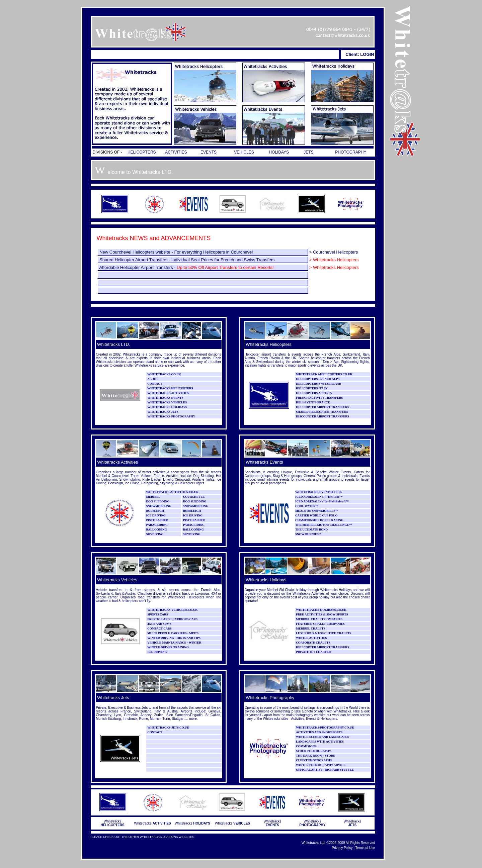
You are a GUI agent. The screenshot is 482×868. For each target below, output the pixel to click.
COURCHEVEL (194, 497)
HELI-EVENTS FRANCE (313, 402)
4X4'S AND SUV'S (159, 624)
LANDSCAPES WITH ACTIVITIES (320, 742)
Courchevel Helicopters (335, 252)
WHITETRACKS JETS (163, 412)
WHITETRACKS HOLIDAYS (167, 407)
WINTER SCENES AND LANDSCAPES (322, 737)
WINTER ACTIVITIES (311, 638)
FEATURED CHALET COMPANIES (320, 624)
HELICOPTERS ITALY (312, 388)
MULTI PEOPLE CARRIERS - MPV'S (173, 633)
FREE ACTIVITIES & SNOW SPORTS (322, 614)
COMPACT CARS (159, 629)
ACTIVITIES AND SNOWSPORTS (319, 732)
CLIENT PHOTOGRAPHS (314, 760)
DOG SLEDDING (157, 501)
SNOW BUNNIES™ (308, 534)
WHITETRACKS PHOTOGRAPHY (171, 416)
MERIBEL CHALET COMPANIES (319, 619)
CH (298, 520)
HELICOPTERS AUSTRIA (314, 393)
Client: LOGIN (360, 54)
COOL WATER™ (307, 506)
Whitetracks (113, 823)
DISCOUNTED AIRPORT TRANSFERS (322, 416)
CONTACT (155, 384)
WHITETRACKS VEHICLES (167, 402)
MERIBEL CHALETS (310, 629)
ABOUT (153, 379)
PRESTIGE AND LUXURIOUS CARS (172, 619)
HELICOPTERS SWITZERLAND (318, 384)
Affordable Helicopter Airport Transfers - (186, 267)
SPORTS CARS (157, 614)
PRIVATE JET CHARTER (313, 652)
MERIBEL (153, 497)
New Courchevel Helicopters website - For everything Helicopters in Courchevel (176, 252)
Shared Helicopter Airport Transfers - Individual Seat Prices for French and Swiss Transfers (187, 260)
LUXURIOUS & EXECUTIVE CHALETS (324, 633)
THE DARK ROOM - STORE (315, 756)
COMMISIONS (306, 746)
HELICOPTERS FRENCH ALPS (318, 379)
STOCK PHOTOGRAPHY (313, 751)
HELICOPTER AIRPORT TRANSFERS (322, 407)
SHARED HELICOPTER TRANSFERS (322, 412)
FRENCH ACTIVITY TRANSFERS (319, 398)
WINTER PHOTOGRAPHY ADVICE (321, 765)
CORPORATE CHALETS (313, 643)
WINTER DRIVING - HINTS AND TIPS (174, 638)
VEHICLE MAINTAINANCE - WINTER (174, 643)
